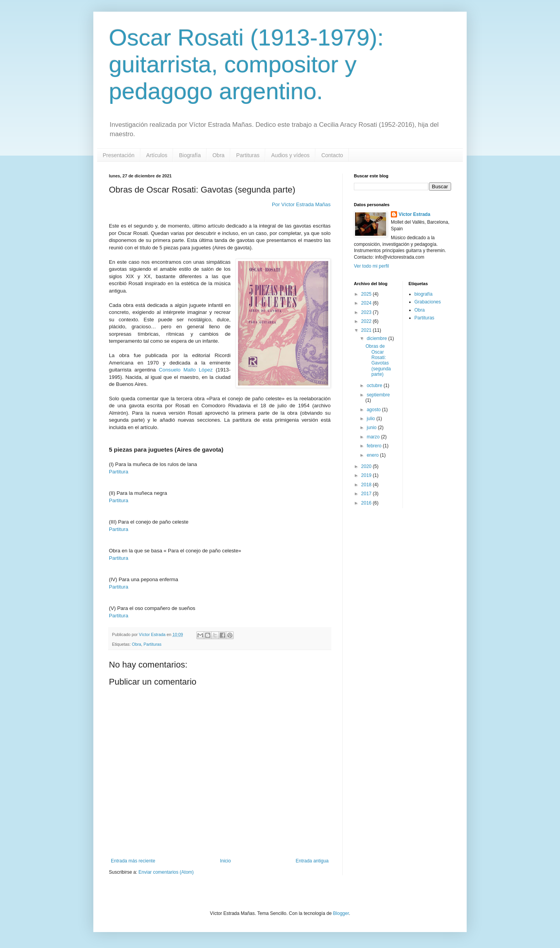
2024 (367, 303)
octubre (375, 386)
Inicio (226, 861)
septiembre (378, 395)
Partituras (248, 155)
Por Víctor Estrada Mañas (301, 204)
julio (372, 419)
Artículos (157, 155)
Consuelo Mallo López (186, 370)
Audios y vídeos (290, 155)
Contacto (332, 155)
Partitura (119, 472)
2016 (367, 503)
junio (372, 428)
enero (373, 455)
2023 (367, 312)
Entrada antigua (312, 861)
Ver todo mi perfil (371, 266)
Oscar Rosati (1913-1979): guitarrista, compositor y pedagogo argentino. (246, 64)
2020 (367, 466)
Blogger (341, 913)
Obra (218, 155)
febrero (375, 446)
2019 (367, 475)
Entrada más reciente (133, 861)
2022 (367, 321)
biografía (424, 294)
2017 (367, 494)
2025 (367, 294)
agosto (374, 410)
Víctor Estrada (414, 214)
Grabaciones (428, 302)
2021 (367, 330)
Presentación (119, 155)
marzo (374, 437)
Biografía (190, 155)
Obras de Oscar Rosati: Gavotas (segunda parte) (378, 360)
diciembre (377, 338)
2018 (367, 485)
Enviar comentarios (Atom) (166, 872)
